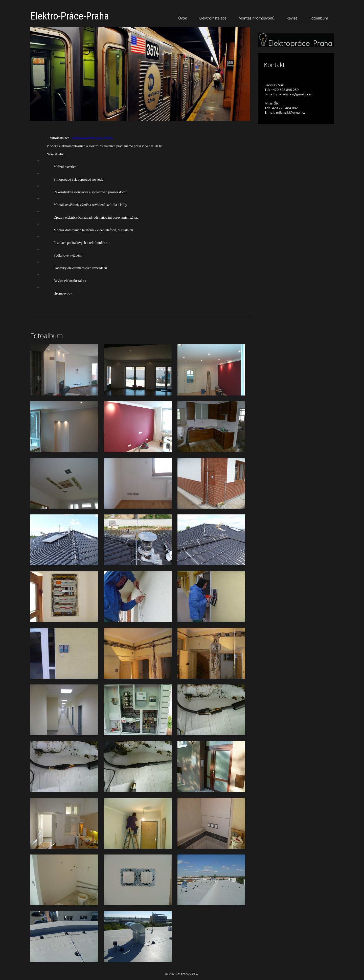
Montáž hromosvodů (257, 18)
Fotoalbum (319, 18)
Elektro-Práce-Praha (70, 16)
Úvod (183, 18)
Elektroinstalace (213, 18)
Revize (292, 18)
